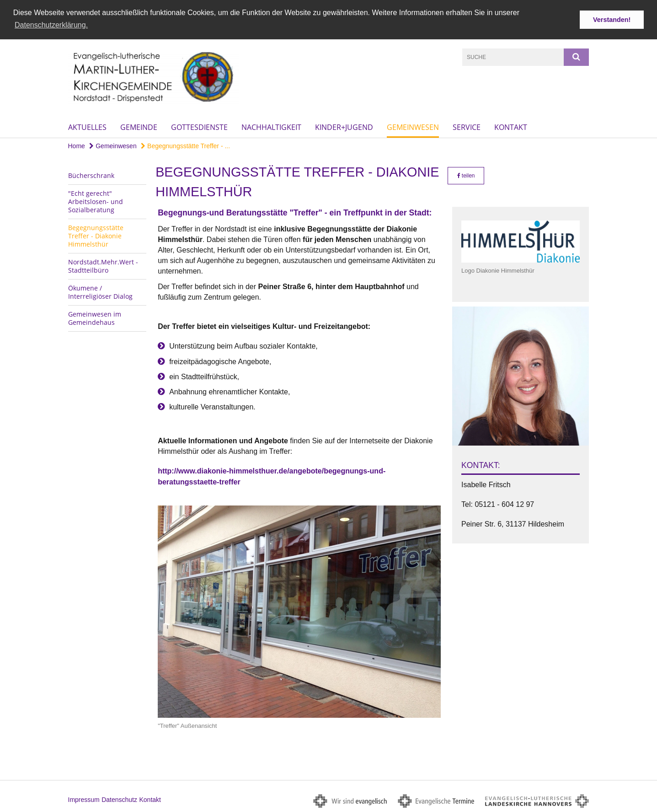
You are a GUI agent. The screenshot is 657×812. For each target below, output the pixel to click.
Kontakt (511, 126)
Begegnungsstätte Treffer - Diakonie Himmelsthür (96, 235)
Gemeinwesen (413, 126)
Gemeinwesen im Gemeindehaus (95, 317)
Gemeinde (139, 126)
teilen (466, 175)
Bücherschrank (91, 175)
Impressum (84, 799)
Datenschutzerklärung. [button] (51, 25)
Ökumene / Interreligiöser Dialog (100, 291)
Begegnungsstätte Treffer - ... (185, 145)
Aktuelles (87, 126)
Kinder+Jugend (344, 126)
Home (77, 145)
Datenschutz (119, 799)
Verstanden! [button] (612, 20)
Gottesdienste (199, 126)
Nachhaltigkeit (271, 126)
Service (467, 126)
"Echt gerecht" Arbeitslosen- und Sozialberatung (96, 201)
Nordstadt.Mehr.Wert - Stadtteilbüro (103, 265)
